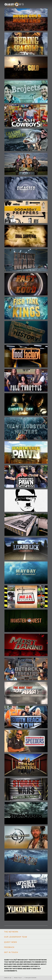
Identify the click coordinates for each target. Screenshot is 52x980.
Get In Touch (11, 952)
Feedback (9, 947)
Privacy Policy (18, 978)
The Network (11, 932)
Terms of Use (8, 978)
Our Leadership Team (16, 937)
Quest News (11, 942)
